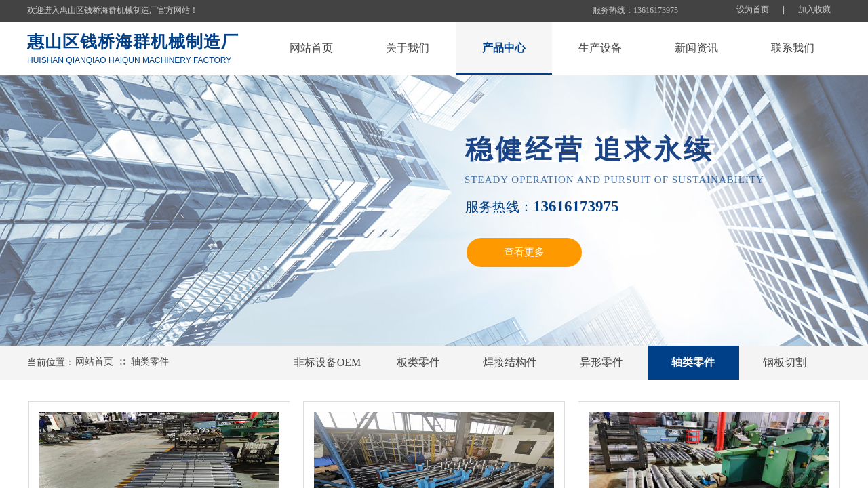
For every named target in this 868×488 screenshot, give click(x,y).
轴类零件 (150, 362)
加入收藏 (814, 9)
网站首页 (94, 362)
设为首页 (753, 9)
